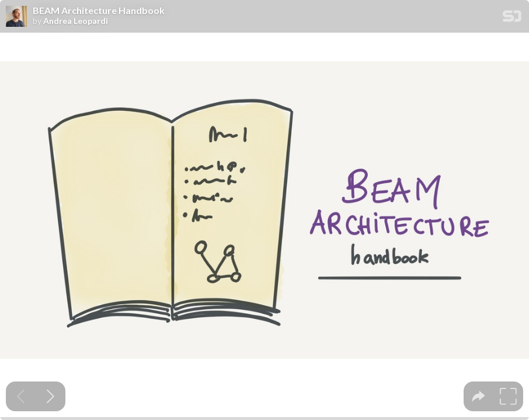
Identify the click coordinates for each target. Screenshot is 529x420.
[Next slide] (51, 396)
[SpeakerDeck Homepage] (512, 18)
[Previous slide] (21, 396)
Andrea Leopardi (76, 21)
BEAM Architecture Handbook (99, 10)
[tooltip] (478, 396)
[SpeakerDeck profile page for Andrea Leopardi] (16, 17)
